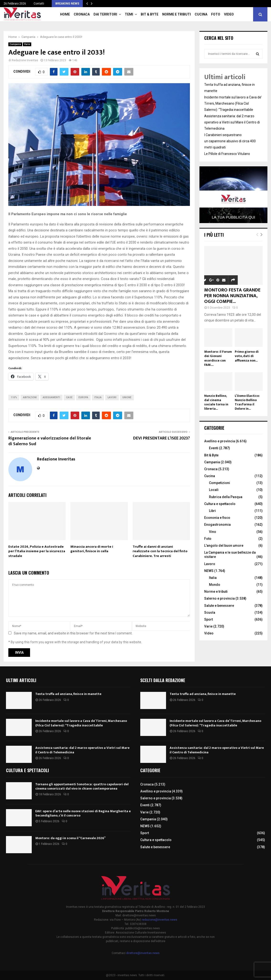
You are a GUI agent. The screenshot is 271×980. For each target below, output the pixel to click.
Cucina (201, 14)
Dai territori (105, 14)
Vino (213, 532)
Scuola (210, 612)
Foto (216, 14)
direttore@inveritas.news (143, 953)
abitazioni (30, 397)
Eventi (214, 448)
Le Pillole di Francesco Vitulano (227, 154)
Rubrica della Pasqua (226, 497)
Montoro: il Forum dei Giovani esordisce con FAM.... (218, 358)
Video (229, 14)
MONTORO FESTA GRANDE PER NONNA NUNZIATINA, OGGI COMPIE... (232, 296)
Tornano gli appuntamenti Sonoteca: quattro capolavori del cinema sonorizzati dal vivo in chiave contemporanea (82, 786)
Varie (27, 44)
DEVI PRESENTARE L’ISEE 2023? (162, 438)
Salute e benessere (219, 606)
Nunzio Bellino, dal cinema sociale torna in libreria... (216, 402)
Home (65, 14)
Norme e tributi (177, 14)
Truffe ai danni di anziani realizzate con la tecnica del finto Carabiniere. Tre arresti (160, 551)
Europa (83, 397)
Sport (208, 619)
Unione (127, 397)
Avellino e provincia (220, 441)
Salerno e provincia (219, 598)
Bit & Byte (150, 14)
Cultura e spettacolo (220, 504)
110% (14, 397)
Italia (98, 397)
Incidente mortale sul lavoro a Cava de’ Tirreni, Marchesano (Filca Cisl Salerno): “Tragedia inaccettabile (233, 103)
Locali (214, 490)
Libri (212, 511)
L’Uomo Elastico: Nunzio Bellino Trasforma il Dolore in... (247, 402)
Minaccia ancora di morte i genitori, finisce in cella (92, 549)
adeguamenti (51, 397)
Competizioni (219, 483)
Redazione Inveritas (25, 60)
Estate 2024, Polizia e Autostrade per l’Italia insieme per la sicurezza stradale (37, 551)
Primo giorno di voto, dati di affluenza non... (247, 356)
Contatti (39, 4)
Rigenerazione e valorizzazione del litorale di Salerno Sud (50, 441)
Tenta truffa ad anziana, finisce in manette (68, 694)
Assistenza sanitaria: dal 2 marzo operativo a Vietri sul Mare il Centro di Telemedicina (232, 122)
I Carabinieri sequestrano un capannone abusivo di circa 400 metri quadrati (230, 141)
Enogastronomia (217, 525)
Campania (15, 44)
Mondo (215, 585)
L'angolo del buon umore (224, 546)
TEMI (129, 14)
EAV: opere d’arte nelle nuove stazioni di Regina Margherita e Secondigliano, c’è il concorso (83, 813)
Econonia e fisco (217, 518)
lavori (112, 397)
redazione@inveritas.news (159, 920)
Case (69, 397)
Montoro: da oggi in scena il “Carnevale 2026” (70, 838)
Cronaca (82, 14)
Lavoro (210, 564)
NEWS (209, 571)
